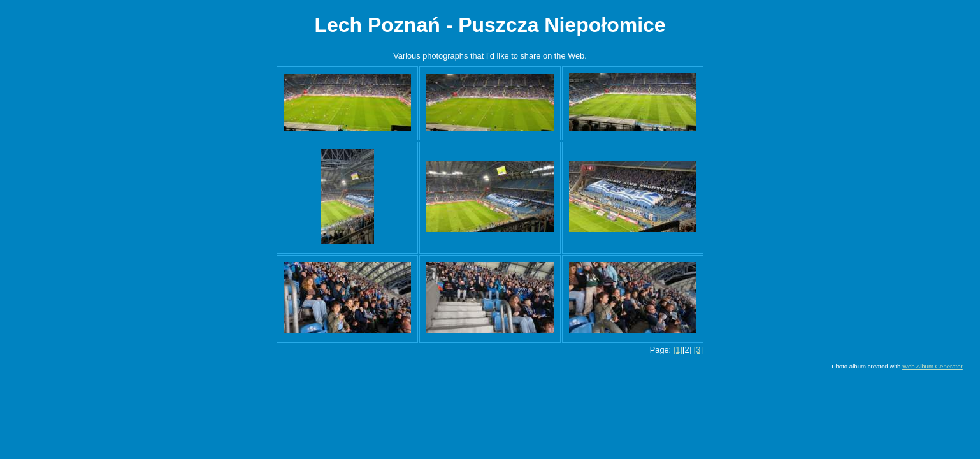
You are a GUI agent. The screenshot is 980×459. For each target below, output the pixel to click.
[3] (698, 350)
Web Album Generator (933, 366)
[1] (678, 350)
